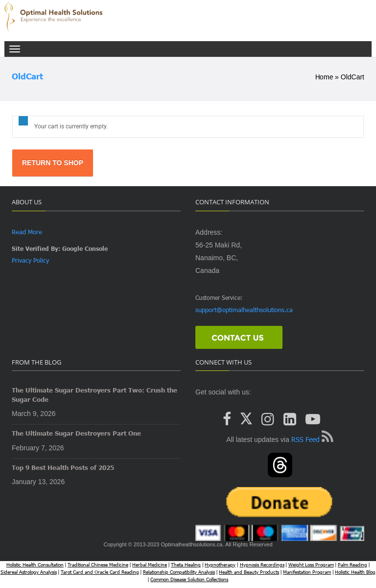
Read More (27, 232)
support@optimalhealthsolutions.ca (244, 310)
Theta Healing (186, 564)
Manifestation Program (307, 572)
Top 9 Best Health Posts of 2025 (63, 467)
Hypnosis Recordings (262, 564)
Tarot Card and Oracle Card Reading (100, 572)
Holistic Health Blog (355, 572)
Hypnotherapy (220, 564)
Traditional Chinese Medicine (98, 564)
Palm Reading (352, 564)
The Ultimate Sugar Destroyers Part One (76, 433)
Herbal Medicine (150, 564)
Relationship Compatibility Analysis (179, 572)
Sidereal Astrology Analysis (29, 572)
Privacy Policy (30, 260)
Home (324, 77)
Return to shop (53, 163)
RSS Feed (305, 439)
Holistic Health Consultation (35, 564)
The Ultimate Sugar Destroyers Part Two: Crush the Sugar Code (94, 395)
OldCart (27, 76)
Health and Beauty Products (249, 572)
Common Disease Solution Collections (189, 579)
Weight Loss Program (311, 564)
